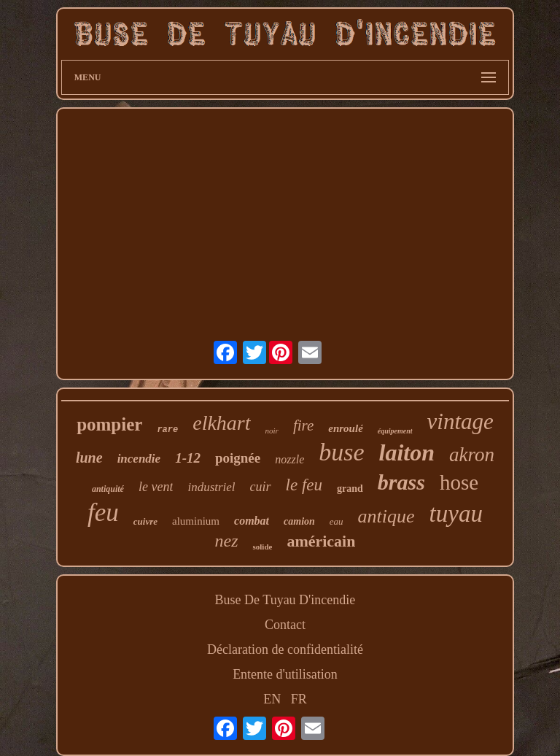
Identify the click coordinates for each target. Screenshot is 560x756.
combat (252, 521)
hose (459, 482)
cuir (261, 487)
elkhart (221, 423)
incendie (139, 459)
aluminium (196, 521)
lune (89, 458)
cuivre (145, 521)
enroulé (346, 428)
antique (386, 516)
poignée (238, 458)
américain (321, 541)
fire (303, 425)
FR (299, 699)
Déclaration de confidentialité (285, 649)
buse (341, 452)
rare (167, 430)
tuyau (456, 514)
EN (272, 699)
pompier (109, 424)
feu (103, 513)
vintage (460, 421)
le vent (156, 487)
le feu (304, 485)
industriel (211, 487)
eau (337, 521)
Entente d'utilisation (285, 674)
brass (401, 482)
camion (299, 521)
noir (272, 431)
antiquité (108, 489)
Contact (285, 625)
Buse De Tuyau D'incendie (285, 600)
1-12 (188, 458)
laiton (407, 452)
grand (350, 489)
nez (226, 541)
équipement (395, 431)
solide (262, 547)
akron (472, 455)
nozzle (289, 459)
